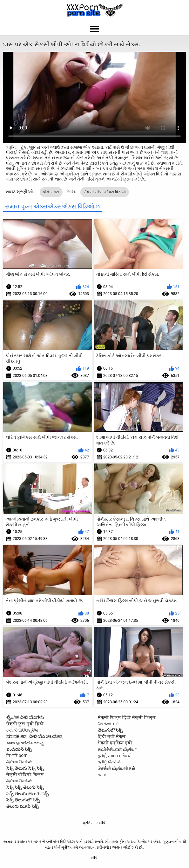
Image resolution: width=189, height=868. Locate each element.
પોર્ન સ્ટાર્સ (51, 192)
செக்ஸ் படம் (109, 724)
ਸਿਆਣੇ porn (17, 755)
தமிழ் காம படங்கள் (115, 755)
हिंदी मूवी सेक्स (112, 736)
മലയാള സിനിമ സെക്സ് (25, 743)
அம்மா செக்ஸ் (19, 762)
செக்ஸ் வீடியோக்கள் (117, 768)
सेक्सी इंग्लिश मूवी (115, 743)
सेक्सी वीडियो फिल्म (25, 774)
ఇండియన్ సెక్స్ (19, 749)
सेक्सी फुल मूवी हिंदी (25, 724)
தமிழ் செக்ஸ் (110, 762)
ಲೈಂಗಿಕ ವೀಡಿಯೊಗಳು (25, 717)
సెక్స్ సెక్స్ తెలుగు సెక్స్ (25, 787)
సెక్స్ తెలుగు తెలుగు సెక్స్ (28, 793)
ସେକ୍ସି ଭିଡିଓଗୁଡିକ (22, 730)
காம (102, 774)
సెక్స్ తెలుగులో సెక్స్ (23, 800)
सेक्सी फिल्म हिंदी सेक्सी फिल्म (127, 717)
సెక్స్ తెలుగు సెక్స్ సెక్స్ (25, 768)
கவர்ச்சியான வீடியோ (117, 749)
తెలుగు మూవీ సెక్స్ (23, 806)
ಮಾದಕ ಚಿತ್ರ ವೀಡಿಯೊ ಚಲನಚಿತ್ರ (35, 736)
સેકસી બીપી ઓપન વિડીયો (105, 192)
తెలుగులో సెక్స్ (110, 730)
